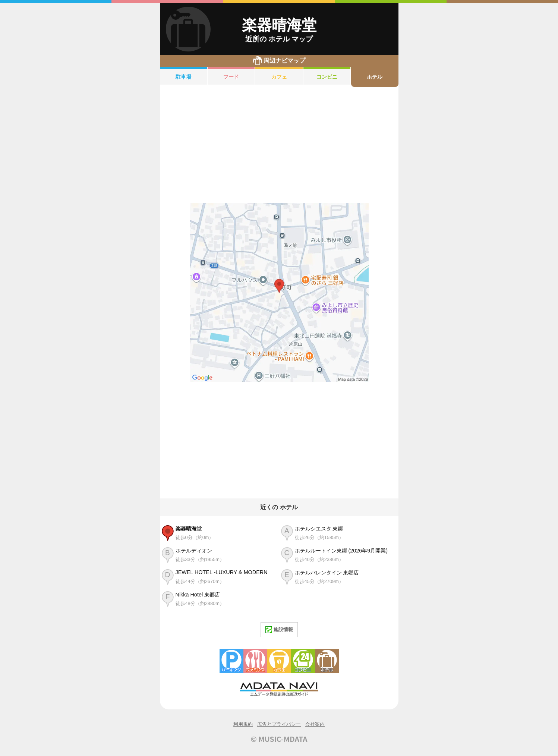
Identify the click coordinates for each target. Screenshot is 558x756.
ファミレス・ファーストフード (255, 661)
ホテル (375, 77)
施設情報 (279, 630)
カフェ (279, 77)
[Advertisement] (279, 145)
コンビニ (327, 77)
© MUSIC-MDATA (279, 739)
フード (231, 77)
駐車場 (183, 77)
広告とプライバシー (279, 724)
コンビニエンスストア (303, 661)
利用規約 (243, 724)
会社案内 (315, 724)
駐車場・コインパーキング (231, 661)
